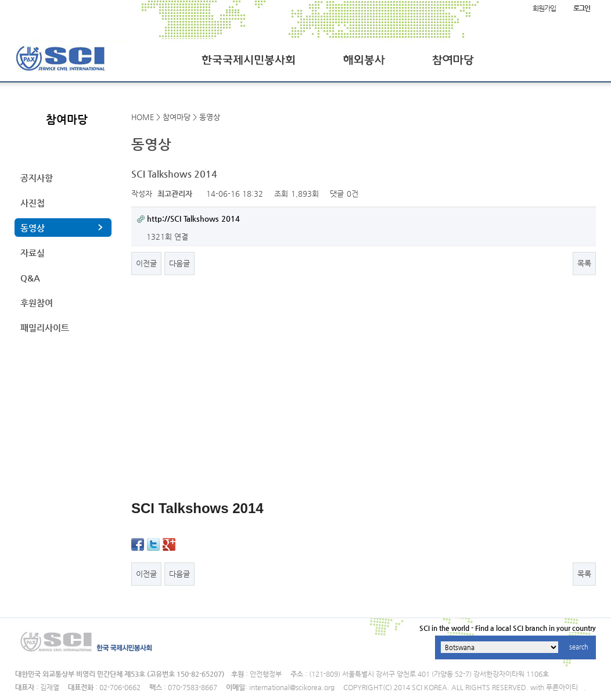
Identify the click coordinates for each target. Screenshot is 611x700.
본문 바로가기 (0, 0)
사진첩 (33, 203)
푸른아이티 (562, 687)
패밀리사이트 (45, 328)
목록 (584, 263)
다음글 (179, 263)
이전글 (146, 263)
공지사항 (37, 178)
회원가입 (544, 8)
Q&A (30, 278)
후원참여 (37, 303)
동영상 (33, 228)
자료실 (33, 253)
